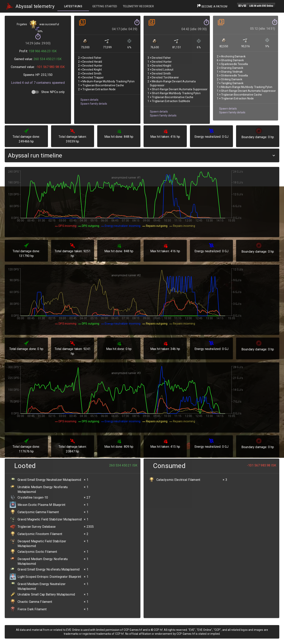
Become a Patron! (212, 7)
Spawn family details (94, 102)
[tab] (73, 6)
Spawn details (89, 98)
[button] (142, 155)
